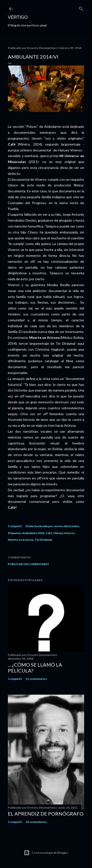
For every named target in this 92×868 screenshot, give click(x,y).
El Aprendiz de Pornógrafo (46, 814)
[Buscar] (81, 8)
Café (49, 533)
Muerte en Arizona (21, 540)
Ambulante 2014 (33, 533)
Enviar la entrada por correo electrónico (53, 526)
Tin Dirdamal (43, 540)
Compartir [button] (15, 526)
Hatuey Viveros (64, 533)
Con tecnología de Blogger (46, 853)
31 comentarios (36, 679)
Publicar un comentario (28, 564)
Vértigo (18, 17)
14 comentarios (36, 822)
